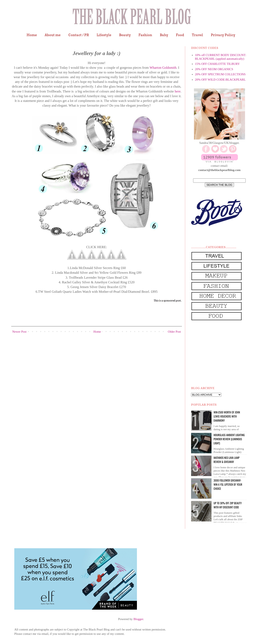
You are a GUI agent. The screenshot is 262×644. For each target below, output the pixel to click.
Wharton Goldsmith (163, 68)
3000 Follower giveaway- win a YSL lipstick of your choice (228, 484)
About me (53, 35)
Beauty (125, 35)
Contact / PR (79, 35)
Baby (164, 35)
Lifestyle (104, 35)
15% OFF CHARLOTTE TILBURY (217, 64)
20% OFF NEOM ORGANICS (214, 69)
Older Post (174, 332)
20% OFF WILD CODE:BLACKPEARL (220, 80)
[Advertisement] (222, 354)
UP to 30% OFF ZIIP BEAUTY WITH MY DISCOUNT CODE (228, 505)
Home (32, 35)
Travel (198, 35)
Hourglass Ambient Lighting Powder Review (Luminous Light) (229, 439)
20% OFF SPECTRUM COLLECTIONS (220, 74)
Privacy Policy (223, 35)
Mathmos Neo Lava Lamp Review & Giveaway (227, 460)
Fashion (145, 35)
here (178, 91)
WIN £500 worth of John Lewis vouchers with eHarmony (227, 416)
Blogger (138, 619)
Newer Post (19, 332)
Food (180, 35)
